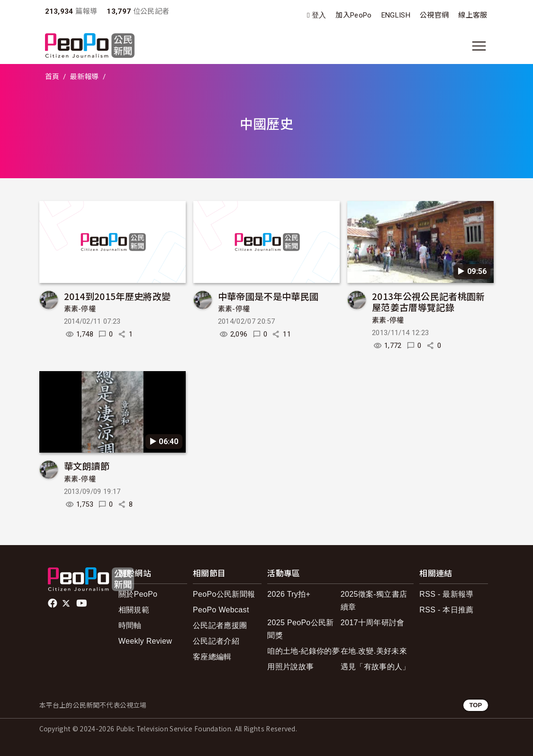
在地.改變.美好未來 (374, 651)
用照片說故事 (290, 667)
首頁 (52, 77)
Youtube (82, 603)
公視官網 (434, 15)
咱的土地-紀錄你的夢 (303, 651)
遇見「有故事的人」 (375, 667)
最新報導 (84, 77)
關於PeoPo (138, 594)
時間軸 (130, 625)
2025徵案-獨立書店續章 (374, 601)
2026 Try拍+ (289, 594)
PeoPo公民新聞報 (224, 594)
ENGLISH (396, 15)
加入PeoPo (353, 15)
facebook (53, 603)
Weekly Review (145, 641)
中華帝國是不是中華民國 (268, 296)
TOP (475, 705)
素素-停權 (80, 309)
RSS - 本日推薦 (446, 610)
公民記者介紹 (216, 641)
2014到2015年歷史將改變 (117, 296)
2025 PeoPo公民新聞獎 (300, 629)
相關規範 (134, 610)
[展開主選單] (479, 46)
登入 (319, 15)
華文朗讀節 (87, 466)
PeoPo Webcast (221, 610)
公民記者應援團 (220, 625)
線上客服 (473, 15)
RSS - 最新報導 (446, 594)
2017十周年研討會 (373, 623)
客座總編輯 (212, 657)
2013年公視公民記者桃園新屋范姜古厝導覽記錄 (428, 302)
